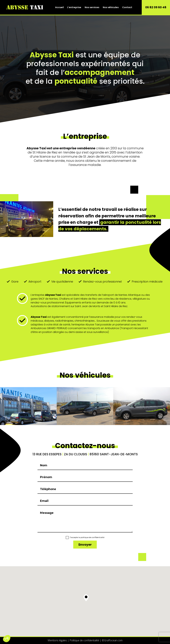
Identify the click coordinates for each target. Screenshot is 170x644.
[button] (86, 598)
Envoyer (85, 545)
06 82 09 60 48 (156, 7)
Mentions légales (57, 640)
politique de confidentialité (92, 537)
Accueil (59, 7)
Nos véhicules (111, 7)
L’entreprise (74, 7)
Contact (127, 7)
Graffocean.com (112, 640)
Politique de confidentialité (84, 640)
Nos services (92, 7)
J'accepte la (85, 538)
